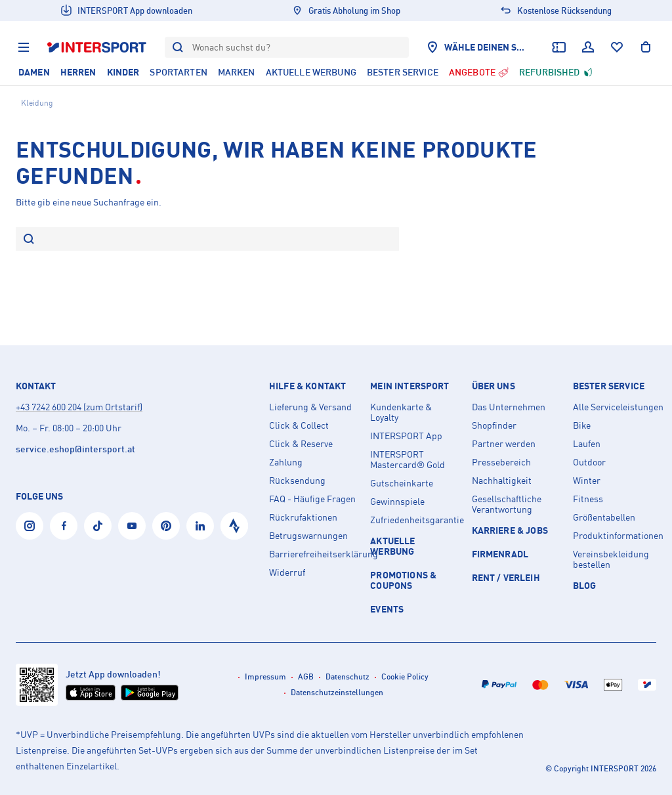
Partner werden (504, 444)
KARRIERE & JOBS (510, 530)
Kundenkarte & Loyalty (401, 412)
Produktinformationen (618, 536)
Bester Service (609, 386)
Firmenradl (500, 554)
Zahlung (286, 462)
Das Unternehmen (509, 407)
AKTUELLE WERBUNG (392, 546)
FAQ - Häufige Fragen (312, 499)
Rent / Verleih (506, 577)
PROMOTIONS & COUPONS (403, 580)
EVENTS (387, 609)
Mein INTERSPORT (409, 386)
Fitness (588, 499)
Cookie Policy (405, 677)
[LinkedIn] (200, 526)
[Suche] (29, 240)
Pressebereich (501, 462)
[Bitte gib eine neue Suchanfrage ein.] (217, 239)
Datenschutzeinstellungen (337, 692)
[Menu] (24, 47)
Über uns (493, 386)
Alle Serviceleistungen (618, 407)
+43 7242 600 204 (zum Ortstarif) (79, 407)
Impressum (265, 677)
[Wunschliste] (617, 47)
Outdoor (589, 462)
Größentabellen (604, 517)
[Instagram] (30, 526)
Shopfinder (494, 425)
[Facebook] (64, 526)
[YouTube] (132, 526)
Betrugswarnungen (308, 536)
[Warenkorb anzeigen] (646, 47)
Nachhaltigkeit (502, 481)
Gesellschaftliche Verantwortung (507, 504)
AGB (306, 677)
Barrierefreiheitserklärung (314, 554)
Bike (582, 425)
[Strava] (234, 526)
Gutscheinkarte (402, 483)
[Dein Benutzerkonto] (588, 47)
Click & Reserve (301, 444)
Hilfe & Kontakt (307, 386)
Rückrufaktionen (303, 517)
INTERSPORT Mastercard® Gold (408, 460)
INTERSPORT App (406, 436)
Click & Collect (299, 425)
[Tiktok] (98, 526)
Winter (587, 481)
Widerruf (287, 572)
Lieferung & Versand (310, 407)
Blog (585, 585)
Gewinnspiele (397, 502)
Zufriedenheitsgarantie (415, 520)
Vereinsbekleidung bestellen (611, 559)
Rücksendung (297, 481)
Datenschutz (347, 677)
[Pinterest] (166, 526)
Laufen (587, 444)
